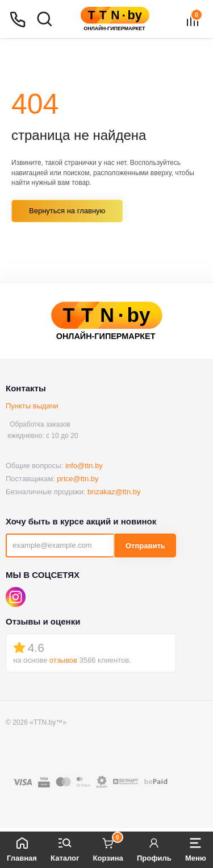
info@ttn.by (84, 466)
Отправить (145, 546)
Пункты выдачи (32, 406)
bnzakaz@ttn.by (114, 492)
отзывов (63, 660)
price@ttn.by (78, 479)
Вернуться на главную (67, 211)
